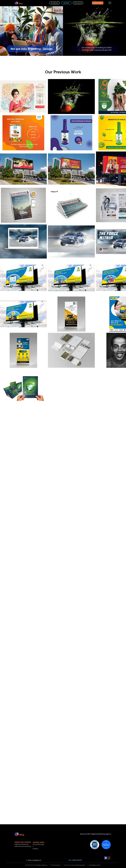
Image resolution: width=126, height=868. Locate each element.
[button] (110, 3)
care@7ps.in (37, 860)
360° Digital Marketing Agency (99, 834)
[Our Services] (55, 3)
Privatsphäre (56, 865)
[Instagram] (109, 858)
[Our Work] (66, 3)
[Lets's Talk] (98, 3)
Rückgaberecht (95, 865)
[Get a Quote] (78, 3)
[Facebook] (106, 858)
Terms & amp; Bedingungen (75, 865)
